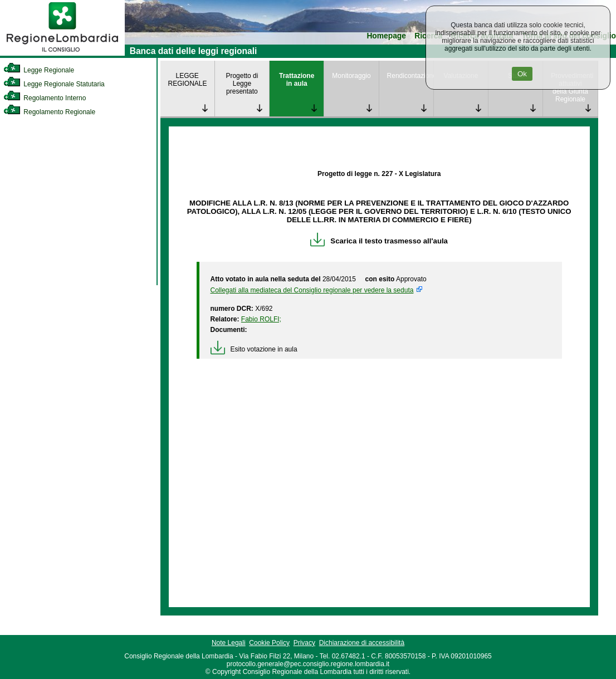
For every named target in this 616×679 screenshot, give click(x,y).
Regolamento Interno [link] (45, 98)
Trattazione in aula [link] (297, 80)
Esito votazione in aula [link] (254, 349)
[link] (62, 53)
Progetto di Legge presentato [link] (242, 84)
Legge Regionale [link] (39, 70)
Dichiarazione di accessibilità (362, 643)
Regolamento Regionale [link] (49, 112)
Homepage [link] (386, 36)
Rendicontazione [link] (410, 76)
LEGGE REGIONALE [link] (188, 80)
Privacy (304, 643)
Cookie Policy (269, 643)
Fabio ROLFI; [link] (261, 319)
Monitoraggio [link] (351, 76)
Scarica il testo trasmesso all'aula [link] (379, 241)
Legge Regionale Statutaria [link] (54, 84)
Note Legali (229, 643)
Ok (522, 74)
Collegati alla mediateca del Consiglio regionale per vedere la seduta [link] (312, 290)
